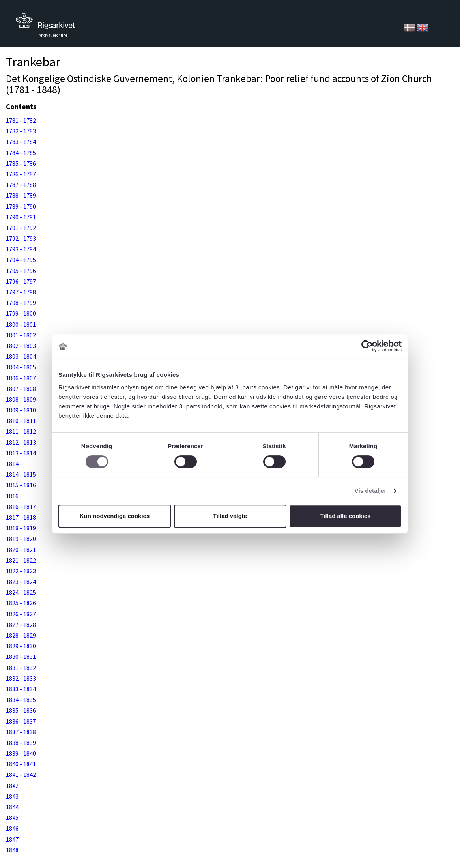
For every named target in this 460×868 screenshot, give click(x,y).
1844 (12, 807)
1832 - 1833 (21, 678)
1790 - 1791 (21, 217)
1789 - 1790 (21, 206)
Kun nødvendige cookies (115, 516)
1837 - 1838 (21, 732)
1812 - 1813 (21, 442)
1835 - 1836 (21, 710)
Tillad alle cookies (345, 516)
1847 (12, 839)
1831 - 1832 (21, 668)
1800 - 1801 (21, 324)
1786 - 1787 (21, 174)
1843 (12, 796)
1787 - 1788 (21, 185)
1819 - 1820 (21, 539)
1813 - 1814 (21, 453)
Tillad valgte (230, 516)
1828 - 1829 (21, 635)
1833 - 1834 (21, 689)
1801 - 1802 (21, 335)
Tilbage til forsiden (45, 23)
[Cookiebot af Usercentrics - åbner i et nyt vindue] (367, 346)
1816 (12, 496)
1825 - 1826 (21, 603)
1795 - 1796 (21, 271)
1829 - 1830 (21, 646)
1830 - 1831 (21, 657)
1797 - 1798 (21, 292)
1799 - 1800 (21, 313)
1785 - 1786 (21, 163)
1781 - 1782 (21, 120)
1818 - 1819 (21, 528)
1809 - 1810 (21, 410)
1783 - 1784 (21, 142)
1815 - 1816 (21, 485)
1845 (12, 817)
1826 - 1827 (21, 614)
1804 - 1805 (21, 367)
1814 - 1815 (21, 474)
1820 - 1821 (21, 550)
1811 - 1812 (21, 431)
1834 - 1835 (21, 700)
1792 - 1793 (21, 238)
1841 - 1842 (21, 774)
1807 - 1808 (21, 389)
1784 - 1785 (21, 153)
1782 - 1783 (21, 131)
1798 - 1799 (21, 303)
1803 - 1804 (21, 356)
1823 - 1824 (21, 582)
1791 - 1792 (21, 228)
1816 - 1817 (21, 507)
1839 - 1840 (21, 753)
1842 (12, 786)
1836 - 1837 (21, 721)
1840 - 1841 (21, 764)
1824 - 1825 (21, 592)
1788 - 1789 (21, 195)
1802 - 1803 (21, 346)
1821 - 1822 (21, 560)
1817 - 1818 (21, 517)
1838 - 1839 (21, 743)
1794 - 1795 (21, 260)
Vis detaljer (371, 491)
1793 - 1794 (21, 249)
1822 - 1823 (21, 571)
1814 (12, 464)
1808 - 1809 (21, 399)
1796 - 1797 (21, 281)
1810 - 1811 (21, 421)
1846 (12, 828)
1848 (12, 850)
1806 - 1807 (21, 378)
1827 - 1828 (21, 625)
